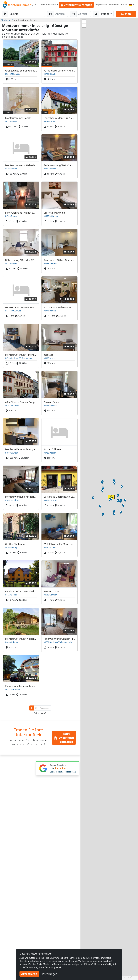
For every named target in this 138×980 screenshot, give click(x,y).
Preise (124, 5)
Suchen (126, 14)
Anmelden (114, 5)
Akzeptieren (29, 974)
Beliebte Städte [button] (48, 5)
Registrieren (101, 5)
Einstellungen (49, 974)
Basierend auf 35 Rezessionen (63, 772)
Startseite (6, 20)
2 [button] (36, 708)
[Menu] (132, 5)
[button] (45, 708)
